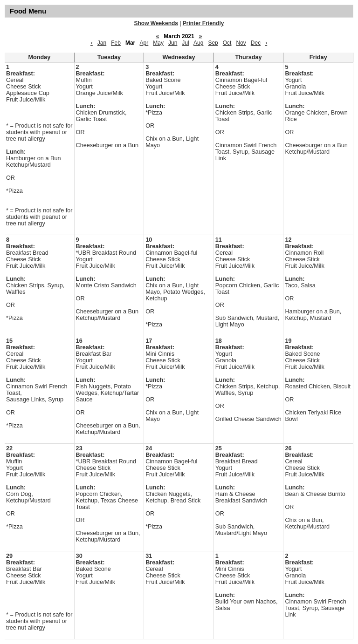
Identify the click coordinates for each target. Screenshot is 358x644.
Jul (185, 43)
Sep (213, 43)
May (158, 43)
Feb (116, 43)
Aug (198, 43)
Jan (102, 43)
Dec (256, 43)
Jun (173, 43)
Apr (144, 43)
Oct (227, 43)
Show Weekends (156, 23)
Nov (241, 43)
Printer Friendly (203, 23)
